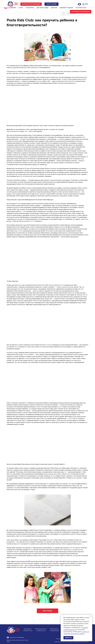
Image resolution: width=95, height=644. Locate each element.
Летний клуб (81, 10)
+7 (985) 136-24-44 (54, 631)
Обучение (30, 10)
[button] (31, 4)
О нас (21, 10)
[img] (83, 4)
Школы (54, 10)
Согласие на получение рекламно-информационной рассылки (71, 642)
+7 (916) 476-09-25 (28, 631)
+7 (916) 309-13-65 (41, 631)
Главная (12, 10)
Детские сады (43, 10)
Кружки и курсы (66, 10)
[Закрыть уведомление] (91, 616)
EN (86, 4)
